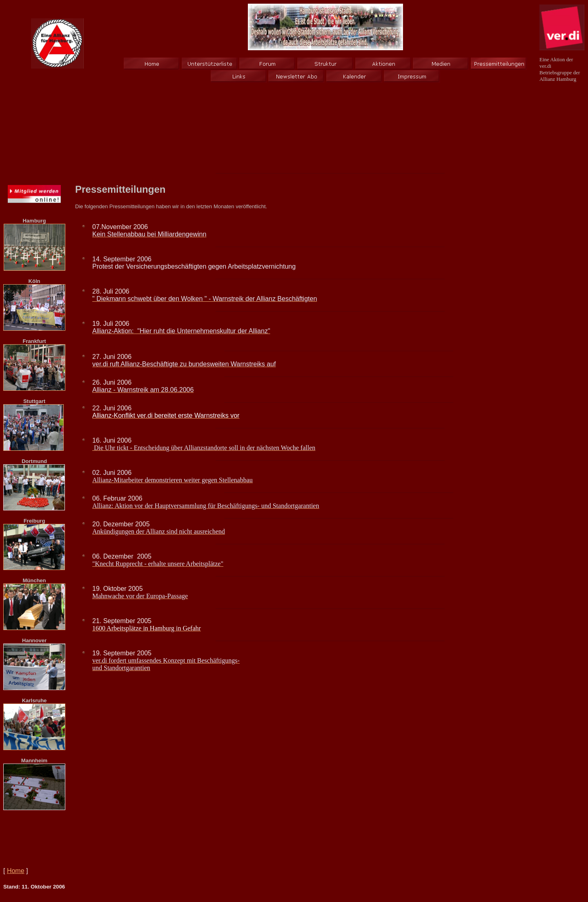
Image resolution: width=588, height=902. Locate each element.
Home (16, 871)
